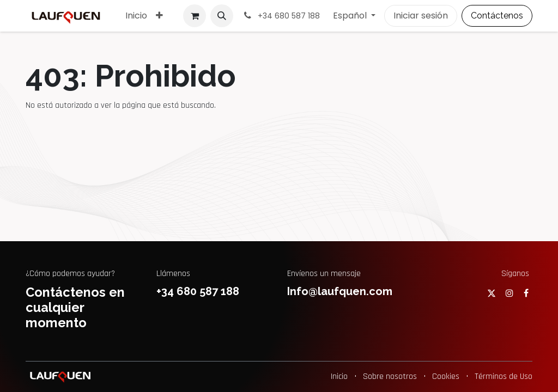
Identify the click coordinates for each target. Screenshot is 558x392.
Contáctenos (497, 16)
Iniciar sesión (421, 16)
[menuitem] (136, 16)
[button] (222, 16)
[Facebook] (526, 293)
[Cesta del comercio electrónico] (195, 16)
